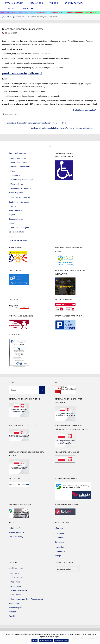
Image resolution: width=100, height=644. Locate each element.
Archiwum (61, 551)
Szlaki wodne (16, 582)
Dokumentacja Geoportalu (21, 188)
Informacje (11, 17)
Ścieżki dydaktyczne (19, 590)
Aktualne (60, 547)
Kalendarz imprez (16, 219)
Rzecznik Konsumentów (20, 167)
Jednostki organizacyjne (20, 198)
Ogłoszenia (59, 542)
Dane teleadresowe (18, 158)
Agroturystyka (14, 603)
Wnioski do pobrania (19, 162)
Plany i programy (16, 210)
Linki (10, 236)
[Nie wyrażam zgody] (97, 638)
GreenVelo (15, 573)
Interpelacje (15, 175)
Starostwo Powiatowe (17, 153)
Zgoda (34, 640)
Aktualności (61, 533)
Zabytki (12, 616)
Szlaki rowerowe (17, 578)
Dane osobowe (17, 184)
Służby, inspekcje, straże (19, 202)
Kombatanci (13, 223)
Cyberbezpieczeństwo (18, 240)
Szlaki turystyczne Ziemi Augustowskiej (27, 599)
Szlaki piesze (16, 586)
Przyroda (12, 612)
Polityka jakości (15, 528)
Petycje (13, 171)
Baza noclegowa (15, 607)
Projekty (12, 215)
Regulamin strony (16, 537)
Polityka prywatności (17, 532)
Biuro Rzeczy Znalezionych (22, 180)
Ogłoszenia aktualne (17, 232)
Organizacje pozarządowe (19, 228)
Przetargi (12, 206)
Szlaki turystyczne (16, 568)
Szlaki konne (16, 595)
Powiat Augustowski (17, 192)
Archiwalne (22, 17)
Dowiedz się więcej (61, 640)
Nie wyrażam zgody (46, 640)
